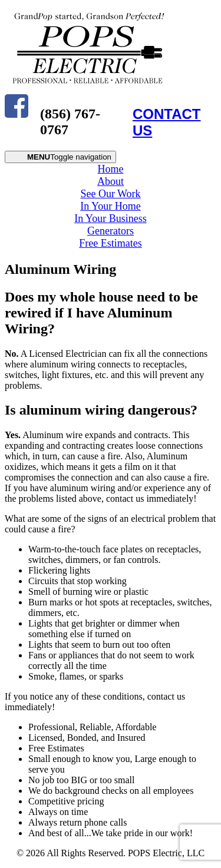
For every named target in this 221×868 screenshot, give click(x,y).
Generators (111, 231)
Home (111, 169)
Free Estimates (110, 243)
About (111, 181)
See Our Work (110, 194)
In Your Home (111, 206)
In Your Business (111, 218)
